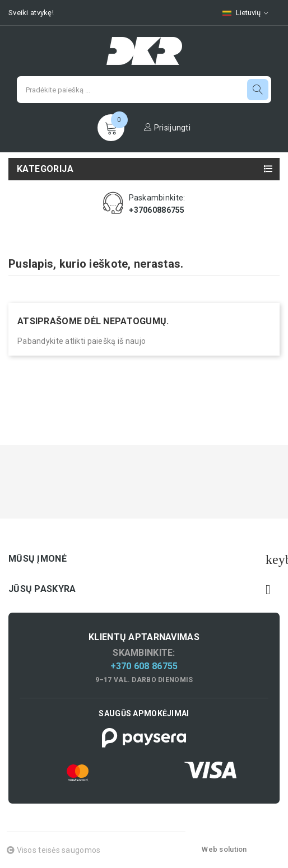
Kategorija (45, 169)
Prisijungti (167, 128)
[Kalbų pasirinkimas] (245, 13)
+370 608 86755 (144, 666)
